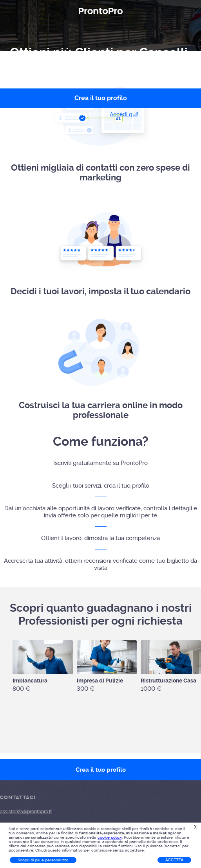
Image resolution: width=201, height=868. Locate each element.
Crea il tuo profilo (101, 770)
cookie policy (110, 837)
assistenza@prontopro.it (26, 812)
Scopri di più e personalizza (43, 860)
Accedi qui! (124, 114)
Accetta (174, 860)
